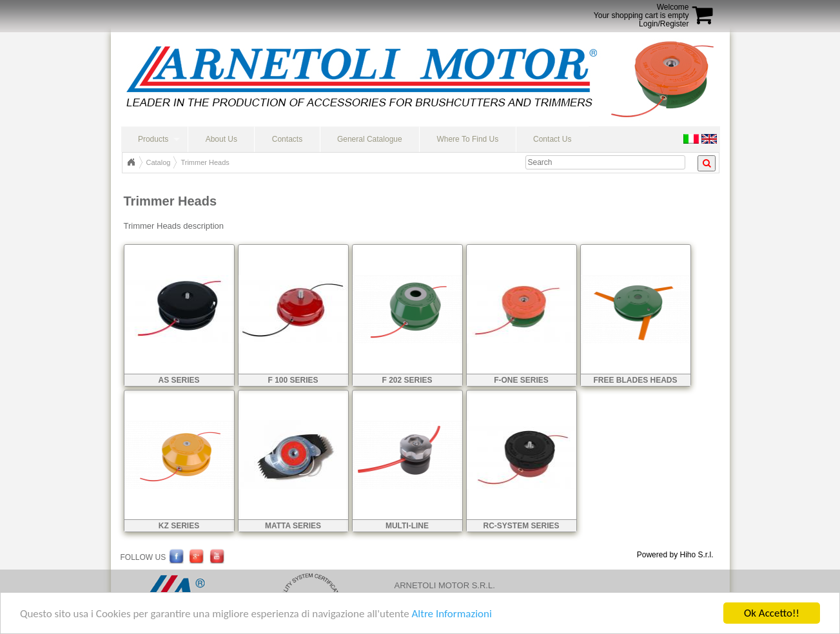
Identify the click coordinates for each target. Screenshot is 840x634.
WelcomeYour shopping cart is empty (641, 11)
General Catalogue (370, 139)
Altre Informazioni (451, 615)
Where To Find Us (467, 139)
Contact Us (552, 139)
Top (131, 162)
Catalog (159, 162)
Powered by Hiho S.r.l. (675, 555)
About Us (221, 139)
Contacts (287, 139)
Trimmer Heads (205, 162)
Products (153, 139)
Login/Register (664, 24)
